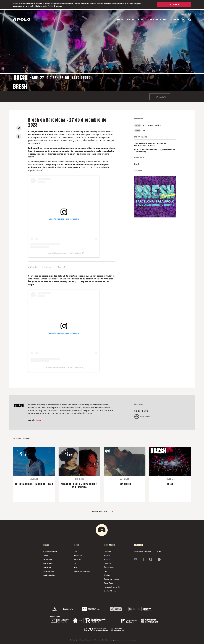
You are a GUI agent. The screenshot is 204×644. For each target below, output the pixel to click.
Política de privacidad (84, 639)
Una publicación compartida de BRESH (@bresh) (64, 253)
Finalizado (160, 96)
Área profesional (110, 567)
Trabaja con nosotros (111, 578)
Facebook (62, 266)
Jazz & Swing (48, 563)
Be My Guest (48, 559)
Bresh (137, 164)
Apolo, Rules (108, 582)
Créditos (107, 575)
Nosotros (107, 559)
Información (177, 19)
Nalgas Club (78, 555)
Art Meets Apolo (158, 19)
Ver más (34, 420)
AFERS (46, 555)
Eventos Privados (110, 590)
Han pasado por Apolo (112, 586)
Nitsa (75, 567)
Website (34, 266)
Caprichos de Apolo (50, 551)
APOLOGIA (47, 567)
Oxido (76, 563)
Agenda (119, 19)
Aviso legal (72, 639)
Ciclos (131, 19)
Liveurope (107, 563)
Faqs (106, 571)
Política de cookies (55, 6)
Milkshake (77, 559)
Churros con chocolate (82, 571)
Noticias (107, 555)
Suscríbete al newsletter (142, 551)
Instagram (48, 266)
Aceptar (174, 5)
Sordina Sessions (49, 575)
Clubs (141, 19)
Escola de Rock (49, 571)
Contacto (107, 551)
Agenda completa (102, 511)
